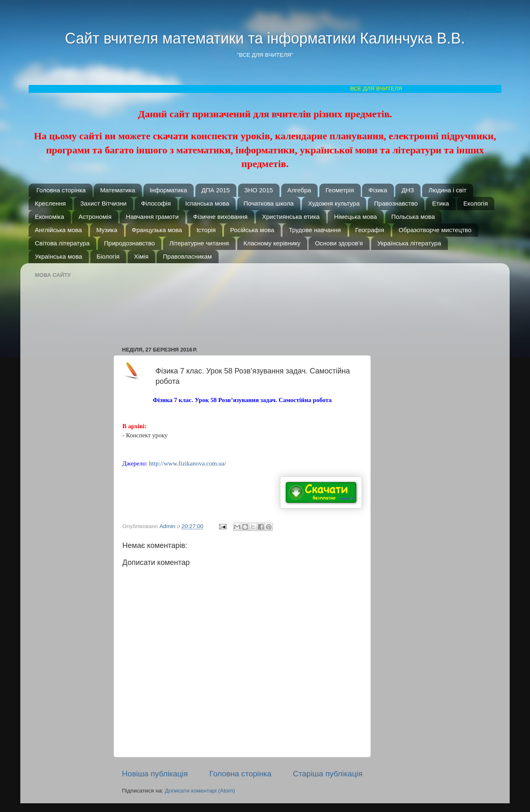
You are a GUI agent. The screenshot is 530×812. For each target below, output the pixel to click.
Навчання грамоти (152, 217)
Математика (118, 190)
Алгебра (299, 190)
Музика (107, 230)
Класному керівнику (272, 243)
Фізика (378, 190)
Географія (370, 230)
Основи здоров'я (339, 243)
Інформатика (168, 190)
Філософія (156, 203)
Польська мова (413, 217)
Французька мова (157, 230)
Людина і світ (447, 190)
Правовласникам (187, 256)
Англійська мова (58, 230)
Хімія (141, 256)
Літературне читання (199, 243)
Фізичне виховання (220, 217)
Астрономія (95, 217)
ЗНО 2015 (259, 190)
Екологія (475, 203)
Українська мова (58, 256)
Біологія (108, 256)
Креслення (50, 203)
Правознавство (396, 203)
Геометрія (340, 190)
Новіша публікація (155, 774)
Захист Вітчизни (103, 203)
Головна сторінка (61, 190)
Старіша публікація (328, 774)
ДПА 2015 (216, 190)
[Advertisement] (246, 301)
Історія (206, 230)
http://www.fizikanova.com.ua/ (187, 463)
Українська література (409, 243)
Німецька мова (355, 217)
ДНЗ (408, 190)
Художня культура (334, 203)
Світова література (62, 243)
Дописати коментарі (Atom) (200, 791)
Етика (441, 203)
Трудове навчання (315, 230)
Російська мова (252, 230)
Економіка (50, 217)
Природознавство (130, 243)
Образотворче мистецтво (435, 230)
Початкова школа (269, 203)
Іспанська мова (207, 203)
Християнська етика (291, 217)
